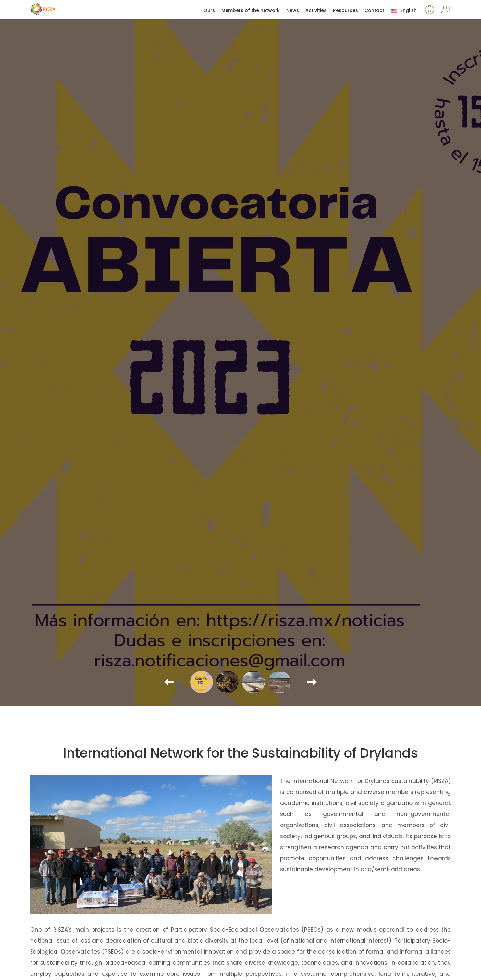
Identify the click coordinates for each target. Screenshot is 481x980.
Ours (209, 11)
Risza (57, 9)
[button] (169, 682)
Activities (316, 11)
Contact (374, 11)
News (293, 11)
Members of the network (251, 11)
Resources (345, 11)
